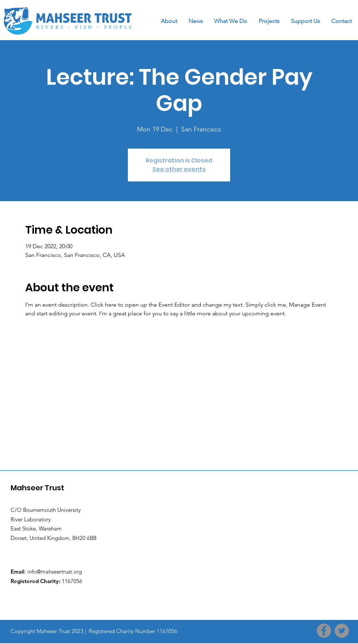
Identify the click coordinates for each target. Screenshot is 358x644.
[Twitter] (342, 631)
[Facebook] (324, 631)
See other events (179, 169)
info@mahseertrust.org (55, 572)
